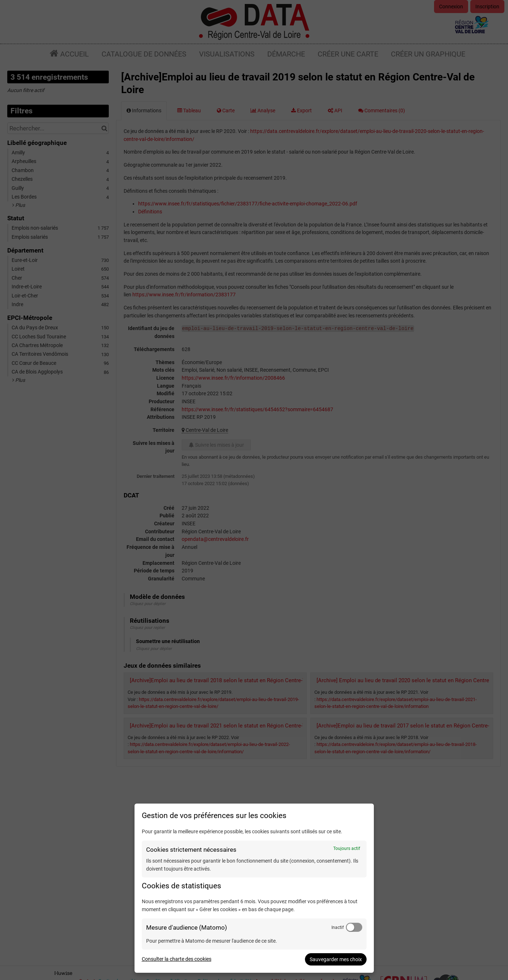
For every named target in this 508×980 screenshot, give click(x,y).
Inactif (338, 927)
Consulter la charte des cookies (177, 959)
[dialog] (254, 888)
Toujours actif (347, 848)
